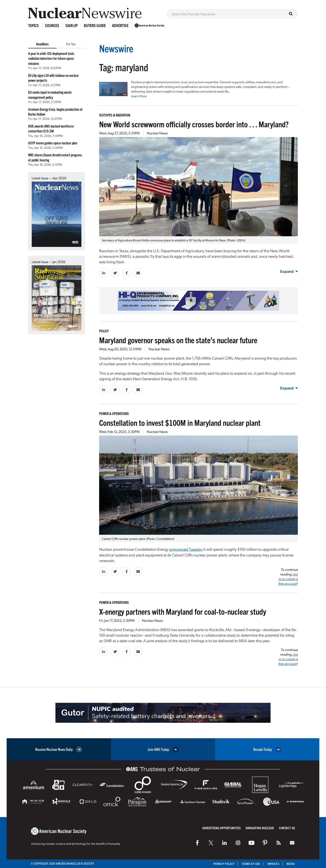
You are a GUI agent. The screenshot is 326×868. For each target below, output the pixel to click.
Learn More (139, 96)
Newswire (116, 48)
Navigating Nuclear (260, 828)
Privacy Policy (224, 864)
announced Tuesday (186, 549)
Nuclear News (157, 133)
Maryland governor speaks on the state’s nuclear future (178, 340)
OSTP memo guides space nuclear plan (53, 143)
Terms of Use (251, 864)
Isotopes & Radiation (115, 115)
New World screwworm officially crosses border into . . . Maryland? (194, 124)
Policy (104, 331)
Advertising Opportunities (221, 828)
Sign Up (72, 25)
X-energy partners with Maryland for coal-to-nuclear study (183, 611)
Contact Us (287, 828)
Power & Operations (114, 413)
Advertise (120, 25)
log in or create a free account (288, 579)
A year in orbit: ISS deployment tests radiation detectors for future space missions (51, 58)
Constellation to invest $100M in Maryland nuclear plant (180, 422)
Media (291, 864)
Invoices (273, 864)
